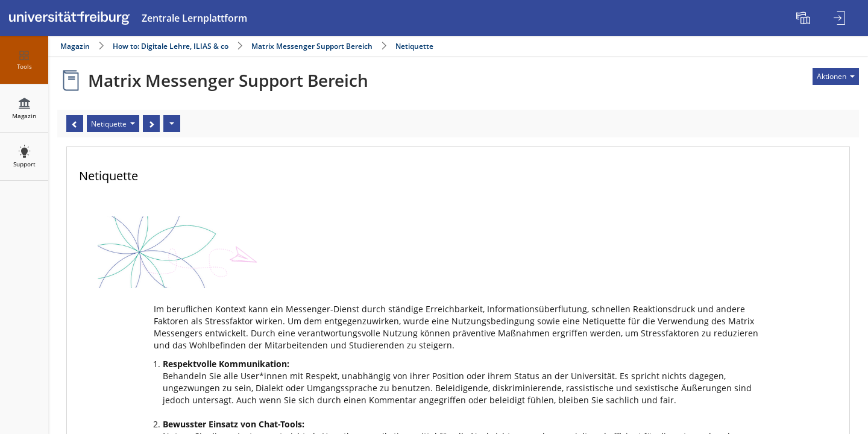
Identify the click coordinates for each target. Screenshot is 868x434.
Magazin (75, 46)
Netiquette (414, 46)
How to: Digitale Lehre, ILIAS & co (171, 46)
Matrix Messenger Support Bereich (312, 46)
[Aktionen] (172, 124)
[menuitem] (805, 18)
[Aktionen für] (836, 77)
